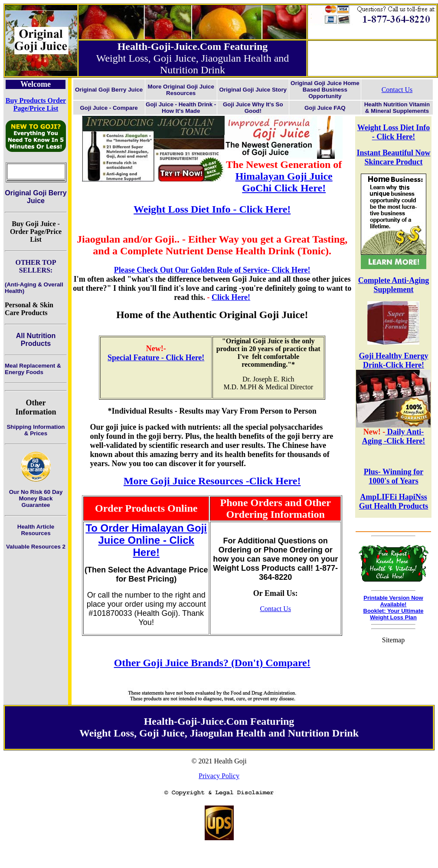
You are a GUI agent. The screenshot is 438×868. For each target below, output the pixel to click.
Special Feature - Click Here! (156, 358)
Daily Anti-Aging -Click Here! (394, 436)
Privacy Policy (219, 776)
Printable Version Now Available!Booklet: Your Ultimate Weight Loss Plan (394, 608)
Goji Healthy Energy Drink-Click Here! (393, 360)
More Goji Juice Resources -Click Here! (212, 481)
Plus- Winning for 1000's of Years (394, 476)
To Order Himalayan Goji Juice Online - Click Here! (146, 540)
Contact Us (397, 90)
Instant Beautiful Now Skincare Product (393, 157)
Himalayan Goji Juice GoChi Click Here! (284, 182)
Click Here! (231, 297)
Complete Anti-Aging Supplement (394, 285)
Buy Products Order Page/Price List (36, 104)
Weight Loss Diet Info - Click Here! (394, 132)
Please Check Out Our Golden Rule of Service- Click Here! (212, 270)
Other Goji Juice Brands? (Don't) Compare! (212, 663)
